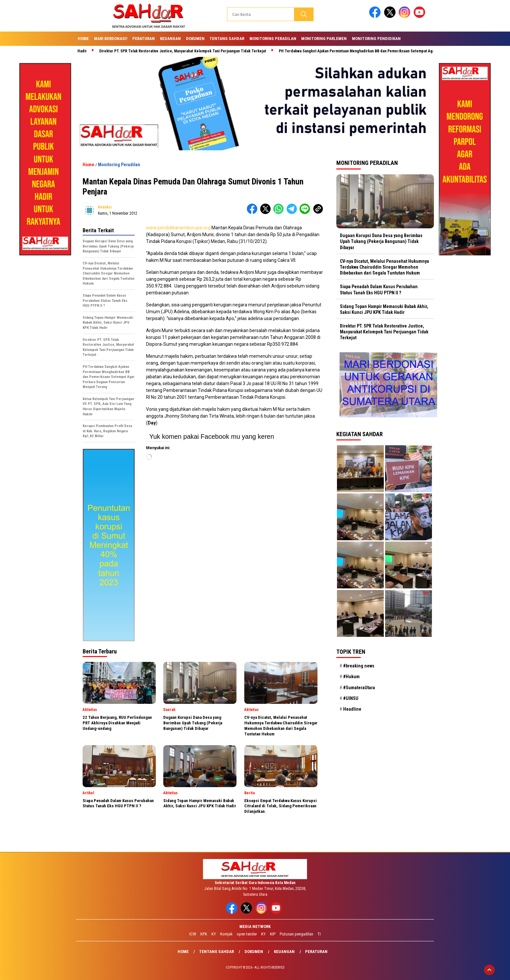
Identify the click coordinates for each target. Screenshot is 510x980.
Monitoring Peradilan (273, 39)
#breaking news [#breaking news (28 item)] (359, 666)
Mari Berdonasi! (111, 39)
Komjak (226, 934)
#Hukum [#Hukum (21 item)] (351, 677)
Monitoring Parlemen (324, 39)
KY (214, 934)
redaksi (105, 207)
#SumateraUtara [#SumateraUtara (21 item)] (359, 688)
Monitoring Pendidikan (376, 39)
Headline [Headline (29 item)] (352, 709)
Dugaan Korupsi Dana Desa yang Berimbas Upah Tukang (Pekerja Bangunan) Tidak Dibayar (381, 241)
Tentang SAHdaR (227, 39)
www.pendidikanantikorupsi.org (178, 228)
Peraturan (144, 39)
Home (83, 39)
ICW (193, 934)
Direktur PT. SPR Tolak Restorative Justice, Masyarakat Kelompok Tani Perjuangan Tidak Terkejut (186, 51)
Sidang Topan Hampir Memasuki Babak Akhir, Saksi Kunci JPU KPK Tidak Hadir (384, 309)
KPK (204, 934)
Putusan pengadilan (296, 934)
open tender (247, 934)
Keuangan (170, 39)
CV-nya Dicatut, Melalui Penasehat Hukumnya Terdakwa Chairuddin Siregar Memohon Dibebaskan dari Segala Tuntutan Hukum (384, 267)
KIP (273, 934)
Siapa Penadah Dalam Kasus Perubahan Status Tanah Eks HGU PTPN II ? (379, 289)
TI (319, 934)
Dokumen (195, 39)
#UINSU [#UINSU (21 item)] (351, 698)
